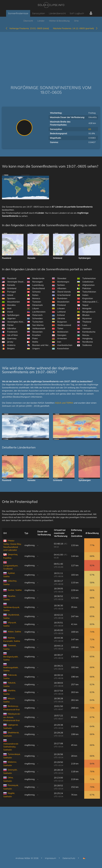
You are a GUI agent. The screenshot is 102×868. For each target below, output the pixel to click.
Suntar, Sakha (15, 590)
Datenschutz (69, 858)
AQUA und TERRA (64, 403)
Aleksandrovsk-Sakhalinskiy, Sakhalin (11, 747)
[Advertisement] (51, 55)
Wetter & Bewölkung (59, 21)
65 (90, 129)
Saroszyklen (39, 13)
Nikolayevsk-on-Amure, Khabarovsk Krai (12, 717)
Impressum (50, 858)
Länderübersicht (57, 13)
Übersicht (28, 21)
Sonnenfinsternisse (18, 13)
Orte (76, 21)
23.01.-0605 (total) (27, 28)
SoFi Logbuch (77, 13)
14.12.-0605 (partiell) (75, 28)
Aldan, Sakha (14, 632)
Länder (41, 21)
